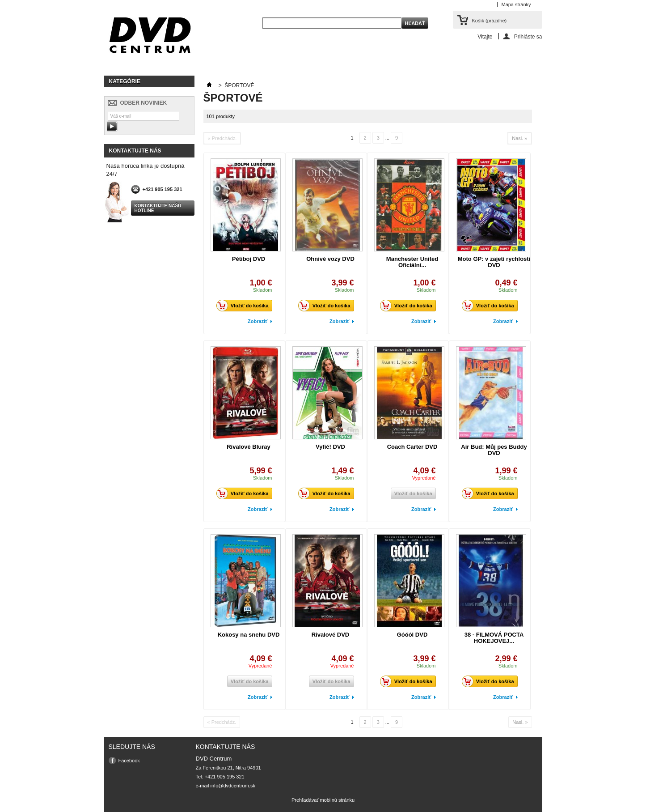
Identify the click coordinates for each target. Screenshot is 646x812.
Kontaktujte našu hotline (158, 208)
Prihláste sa (528, 36)
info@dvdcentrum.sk (233, 786)
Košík (490, 21)
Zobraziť (258, 321)
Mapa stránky (516, 4)
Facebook (129, 761)
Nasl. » (519, 138)
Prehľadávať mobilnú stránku (323, 800)
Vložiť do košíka (245, 306)
